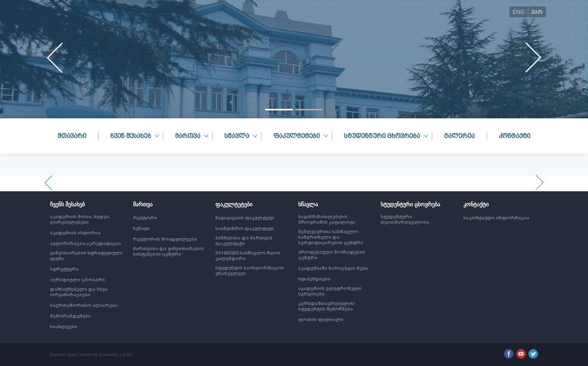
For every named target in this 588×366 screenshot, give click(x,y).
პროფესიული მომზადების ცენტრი (332, 255)
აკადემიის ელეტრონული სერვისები (330, 291)
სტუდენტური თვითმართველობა (405, 219)
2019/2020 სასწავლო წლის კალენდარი (248, 256)
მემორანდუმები (70, 316)
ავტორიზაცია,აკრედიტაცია (86, 243)
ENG (519, 12)
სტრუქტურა (64, 269)
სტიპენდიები (314, 279)
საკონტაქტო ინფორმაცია (496, 218)
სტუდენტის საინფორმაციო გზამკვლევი (250, 271)
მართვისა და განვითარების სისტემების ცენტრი (168, 251)
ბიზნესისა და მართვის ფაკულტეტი (244, 241)
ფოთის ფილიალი (321, 319)
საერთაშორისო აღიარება (84, 305)
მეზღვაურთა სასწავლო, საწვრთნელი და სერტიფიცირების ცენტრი (331, 237)
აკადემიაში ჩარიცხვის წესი (333, 268)
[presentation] (55, 58)
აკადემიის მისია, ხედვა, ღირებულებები (80, 219)
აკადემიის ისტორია (75, 233)
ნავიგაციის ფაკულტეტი (245, 218)
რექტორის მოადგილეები (165, 239)
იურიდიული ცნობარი (77, 280)
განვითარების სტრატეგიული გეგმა (86, 256)
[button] (279, 110)
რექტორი (145, 218)
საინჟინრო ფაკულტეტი (245, 228)
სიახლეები (64, 327)
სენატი (141, 228)
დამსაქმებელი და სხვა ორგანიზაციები (79, 292)
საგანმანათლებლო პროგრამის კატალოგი (327, 219)
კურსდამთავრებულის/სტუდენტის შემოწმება (327, 306)
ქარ (537, 12)
